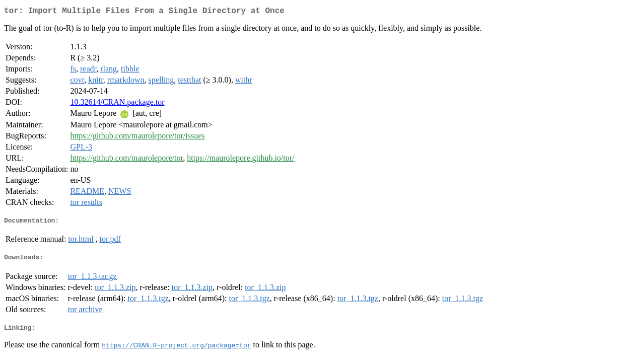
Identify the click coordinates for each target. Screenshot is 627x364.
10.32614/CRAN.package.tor (117, 104)
